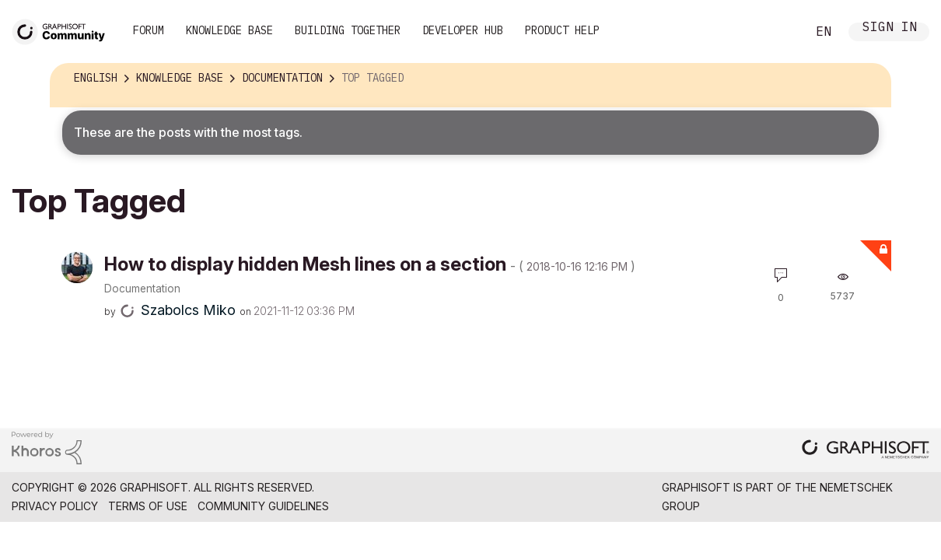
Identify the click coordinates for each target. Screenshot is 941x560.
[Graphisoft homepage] (866, 451)
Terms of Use (148, 506)
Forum (149, 30)
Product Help (562, 30)
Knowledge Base (229, 30)
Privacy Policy (55, 506)
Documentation (142, 289)
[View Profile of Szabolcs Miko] (188, 310)
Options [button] (869, 79)
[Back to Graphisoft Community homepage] (64, 30)
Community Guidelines (263, 506)
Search (777, 32)
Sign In (890, 28)
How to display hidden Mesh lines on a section (370, 264)
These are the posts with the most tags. (188, 132)
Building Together (348, 30)
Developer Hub (463, 30)
